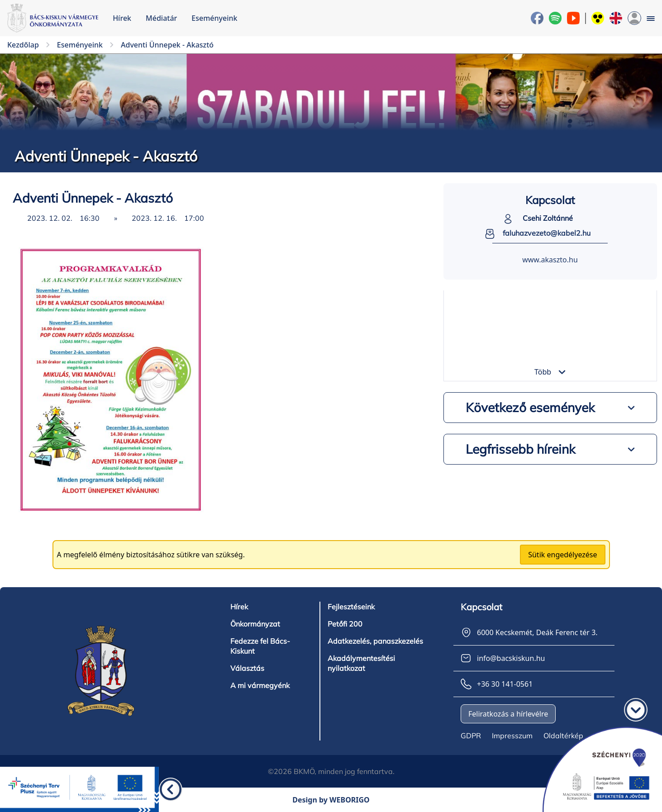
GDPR (471, 736)
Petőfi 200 (345, 624)
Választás (247, 668)
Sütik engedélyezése (562, 555)
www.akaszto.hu (550, 260)
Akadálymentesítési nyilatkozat (361, 663)
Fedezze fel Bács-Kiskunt (260, 646)
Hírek (122, 18)
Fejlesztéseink (351, 607)
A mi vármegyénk (260, 685)
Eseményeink (214, 18)
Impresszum (512, 736)
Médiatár (161, 18)
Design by (331, 800)
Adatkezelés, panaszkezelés (375, 641)
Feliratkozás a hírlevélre (508, 714)
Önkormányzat (255, 624)
